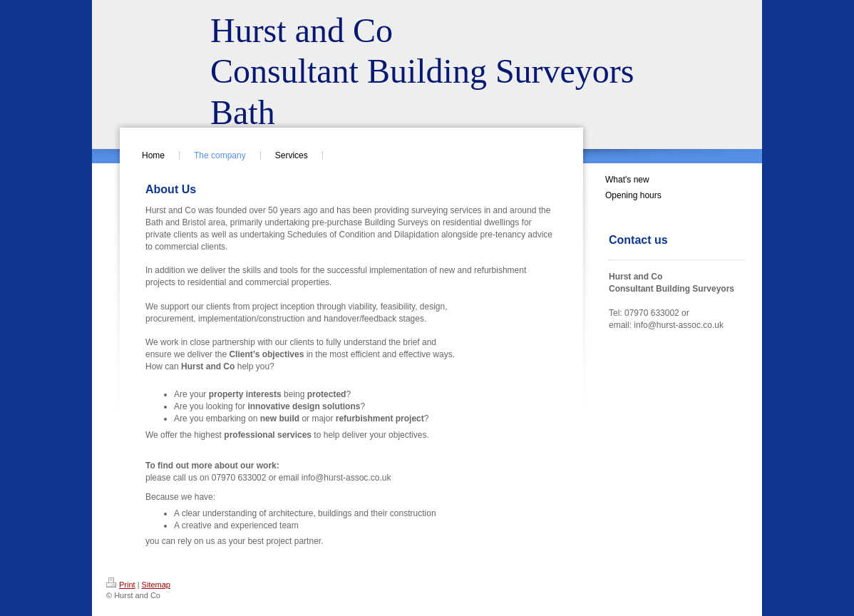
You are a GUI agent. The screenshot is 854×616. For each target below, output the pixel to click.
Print (121, 585)
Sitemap (156, 585)
